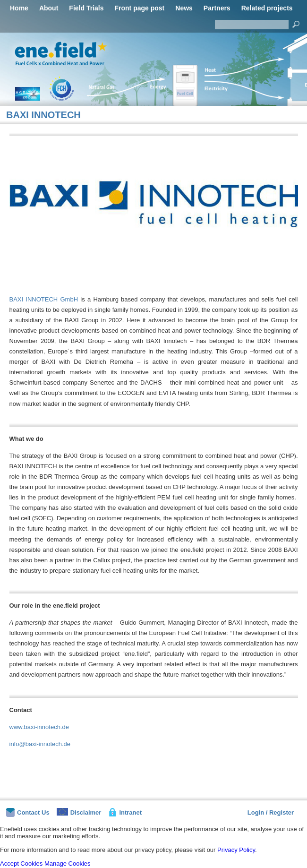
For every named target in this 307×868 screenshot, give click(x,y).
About (49, 8)
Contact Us (28, 812)
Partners (217, 8)
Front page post (139, 8)
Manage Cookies (68, 864)
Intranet (125, 812)
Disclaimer (79, 812)
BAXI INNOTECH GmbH (44, 299)
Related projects (267, 8)
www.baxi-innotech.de (39, 727)
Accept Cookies (21, 864)
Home (19, 8)
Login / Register (271, 812)
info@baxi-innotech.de (40, 744)
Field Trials (86, 8)
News (184, 8)
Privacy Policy (236, 850)
